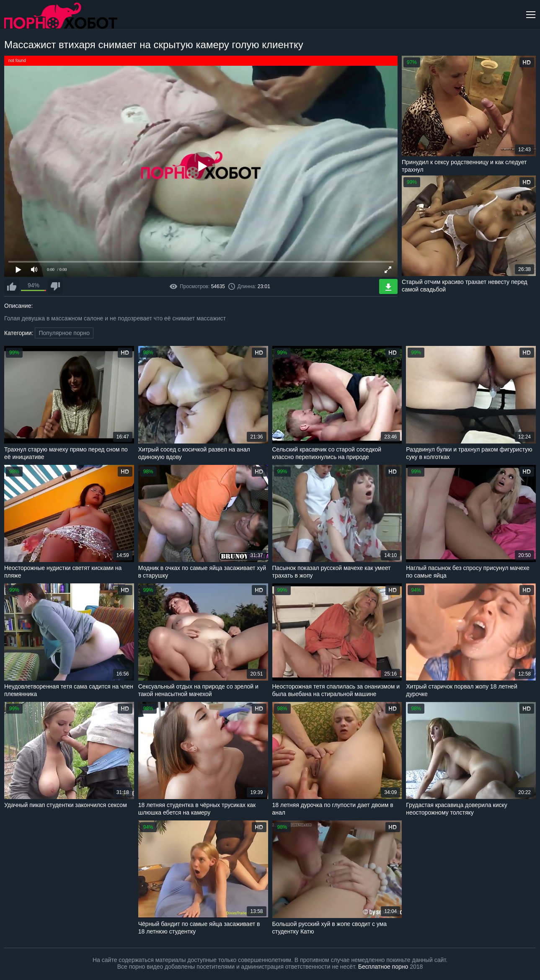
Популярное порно (64, 333)
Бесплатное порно (383, 967)
